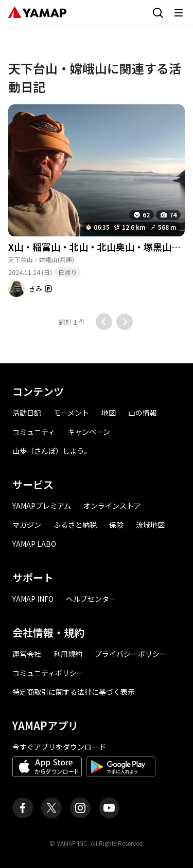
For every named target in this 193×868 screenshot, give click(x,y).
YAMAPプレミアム (42, 506)
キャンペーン (89, 432)
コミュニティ (34, 432)
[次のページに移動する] (125, 322)
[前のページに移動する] (104, 322)
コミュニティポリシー (48, 673)
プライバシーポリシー (131, 654)
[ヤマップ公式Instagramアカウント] (80, 808)
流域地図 (150, 525)
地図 (109, 413)
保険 (116, 525)
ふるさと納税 (75, 525)
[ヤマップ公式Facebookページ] (23, 808)
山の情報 (143, 413)
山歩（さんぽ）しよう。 (52, 451)
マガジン (27, 525)
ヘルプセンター (91, 599)
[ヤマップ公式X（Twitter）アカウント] (51, 808)
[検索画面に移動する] (158, 13)
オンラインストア (112, 506)
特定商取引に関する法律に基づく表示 (74, 692)
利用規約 (68, 654)
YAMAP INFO (33, 599)
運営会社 (27, 654)
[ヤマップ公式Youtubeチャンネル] (109, 808)
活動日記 (27, 413)
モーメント (71, 413)
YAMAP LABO (34, 544)
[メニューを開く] (179, 13)
